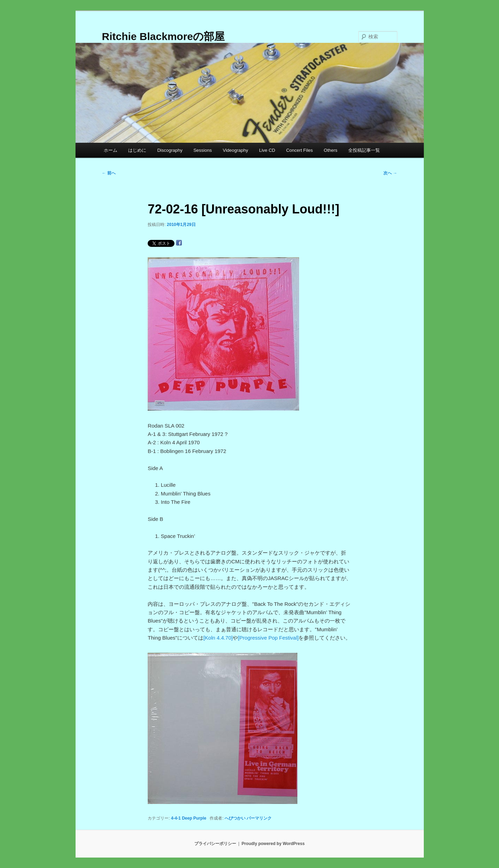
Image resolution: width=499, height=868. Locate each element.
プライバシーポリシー (215, 844)
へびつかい (235, 818)
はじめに (137, 150)
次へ (390, 173)
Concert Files (300, 150)
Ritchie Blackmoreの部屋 (163, 36)
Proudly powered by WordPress (273, 844)
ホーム (111, 150)
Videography (236, 150)
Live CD (267, 150)
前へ (109, 173)
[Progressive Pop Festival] (268, 638)
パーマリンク (259, 818)
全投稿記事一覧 (364, 150)
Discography (170, 150)
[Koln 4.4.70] (218, 638)
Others (331, 150)
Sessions (202, 150)
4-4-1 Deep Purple (189, 818)
